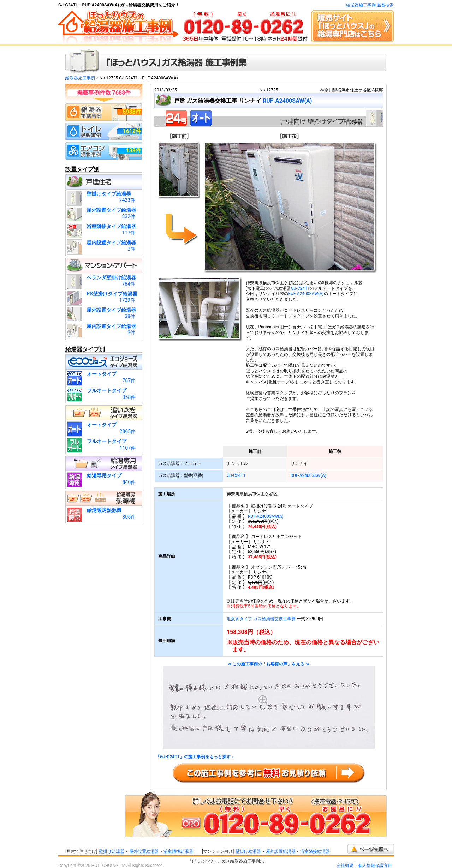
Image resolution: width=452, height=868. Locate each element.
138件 (133, 151)
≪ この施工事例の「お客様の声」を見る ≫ (269, 705)
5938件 (132, 112)
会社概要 (345, 866)
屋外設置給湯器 (144, 851)
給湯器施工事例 (80, 78)
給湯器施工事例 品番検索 (370, 5)
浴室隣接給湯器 (178, 851)
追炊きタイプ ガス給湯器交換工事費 (261, 619)
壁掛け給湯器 (112, 851)
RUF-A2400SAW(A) (287, 101)
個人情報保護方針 (375, 866)
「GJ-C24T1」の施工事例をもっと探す (195, 757)
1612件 (132, 131)
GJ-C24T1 (300, 288)
